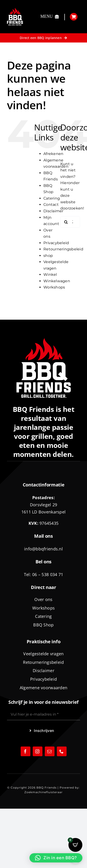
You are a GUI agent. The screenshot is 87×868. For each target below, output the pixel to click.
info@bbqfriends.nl (43, 549)
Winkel (50, 275)
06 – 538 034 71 (48, 574)
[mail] (50, 751)
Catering (52, 198)
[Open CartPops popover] (75, 845)
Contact (51, 205)
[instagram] (38, 751)
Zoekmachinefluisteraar (43, 792)
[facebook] (26, 751)
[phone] (62, 751)
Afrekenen (53, 154)
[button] (56, 858)
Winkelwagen (57, 281)
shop (48, 256)
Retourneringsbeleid (63, 249)
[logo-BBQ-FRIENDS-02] (15, 10)
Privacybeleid (56, 243)
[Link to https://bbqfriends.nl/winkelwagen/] (74, 17)
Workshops (54, 287)
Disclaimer (53, 211)
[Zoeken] (66, 222)
